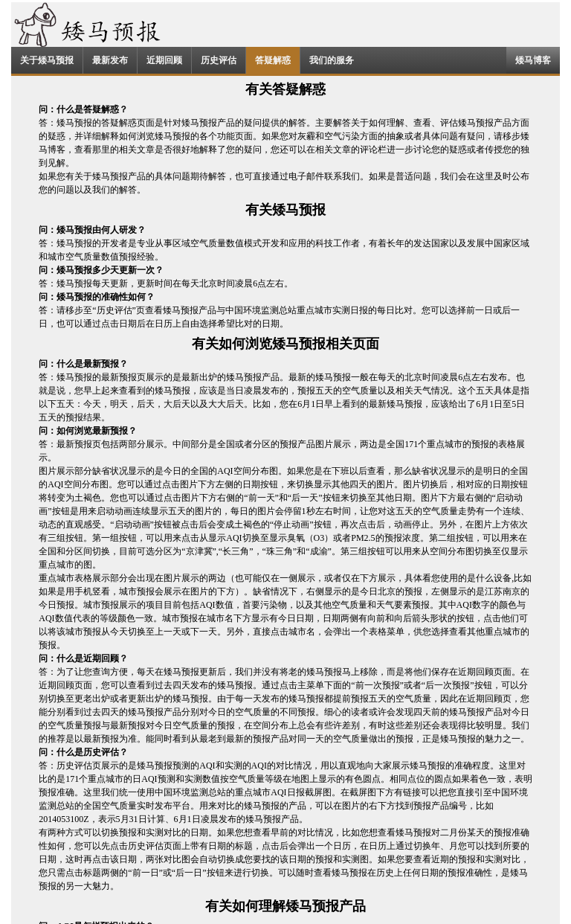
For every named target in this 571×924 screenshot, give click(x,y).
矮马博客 (533, 60)
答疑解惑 (273, 60)
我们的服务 (332, 60)
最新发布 (110, 60)
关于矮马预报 (47, 60)
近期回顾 (164, 60)
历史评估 (219, 60)
